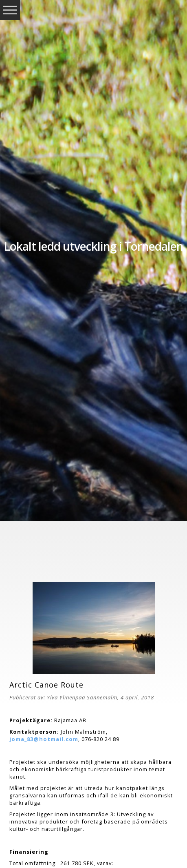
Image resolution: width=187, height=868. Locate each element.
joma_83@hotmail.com (44, 739)
